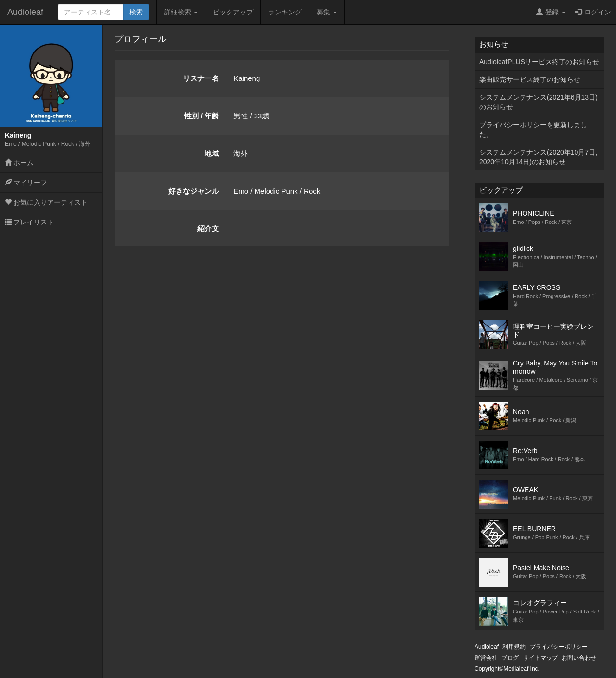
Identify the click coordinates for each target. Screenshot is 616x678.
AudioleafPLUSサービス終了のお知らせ (539, 62)
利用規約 (514, 647)
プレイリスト (29, 222)
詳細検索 (181, 12)
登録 (551, 12)
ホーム (19, 163)
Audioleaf (25, 12)
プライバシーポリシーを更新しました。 (533, 130)
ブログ (510, 658)
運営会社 (486, 658)
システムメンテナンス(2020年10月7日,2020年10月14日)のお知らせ (538, 157)
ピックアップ (233, 12)
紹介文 (208, 228)
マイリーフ (26, 183)
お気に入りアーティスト (46, 202)
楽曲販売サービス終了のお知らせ (530, 79)
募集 (327, 12)
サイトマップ (540, 658)
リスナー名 (201, 78)
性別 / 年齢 (202, 116)
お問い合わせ (579, 658)
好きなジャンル (194, 191)
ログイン (593, 12)
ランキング (285, 12)
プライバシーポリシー (559, 647)
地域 (212, 153)
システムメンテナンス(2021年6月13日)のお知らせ (539, 102)
